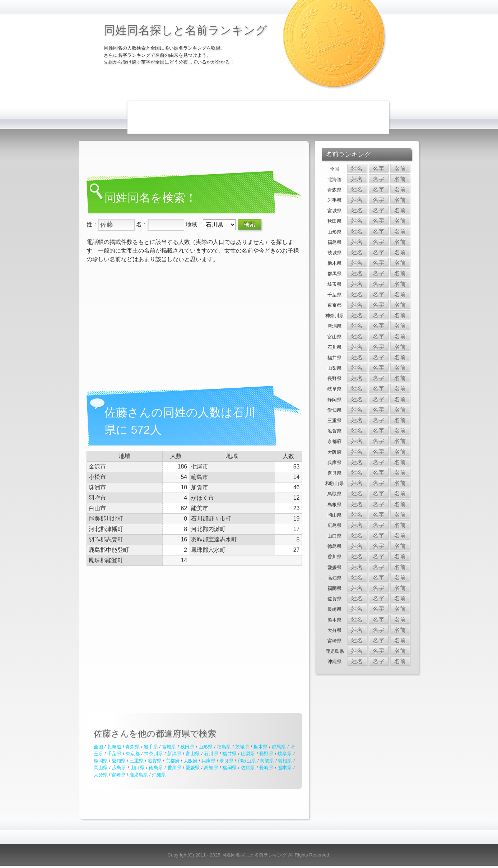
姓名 (357, 169)
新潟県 (174, 754)
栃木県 (261, 747)
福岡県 (229, 768)
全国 (98, 747)
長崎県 (266, 768)
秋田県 (187, 747)
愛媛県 (193, 768)
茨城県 (242, 747)
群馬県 (279, 747)
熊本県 (285, 768)
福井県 (229, 754)
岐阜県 (285, 754)
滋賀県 (155, 761)
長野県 (266, 754)
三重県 (137, 761)
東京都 (133, 754)
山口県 (138, 768)
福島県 (224, 747)
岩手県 (151, 747)
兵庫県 (208, 761)
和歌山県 (247, 761)
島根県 (285, 761)
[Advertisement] (258, 117)
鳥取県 (267, 761)
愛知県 (119, 761)
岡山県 (101, 768)
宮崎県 (118, 775)
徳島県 (156, 768)
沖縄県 (159, 775)
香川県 (174, 768)
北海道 (114, 747)
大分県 (101, 775)
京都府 (173, 761)
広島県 (119, 768)
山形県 (206, 747)
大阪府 (190, 761)
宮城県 (169, 747)
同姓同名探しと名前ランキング (185, 30)
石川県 (211, 754)
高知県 (211, 768)
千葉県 (114, 754)
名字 (378, 169)
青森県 (132, 747)
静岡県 (101, 761)
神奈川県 (153, 754)
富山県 (193, 754)
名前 (400, 169)
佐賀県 (248, 768)
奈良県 (226, 761)
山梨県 (248, 754)
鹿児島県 (139, 775)
